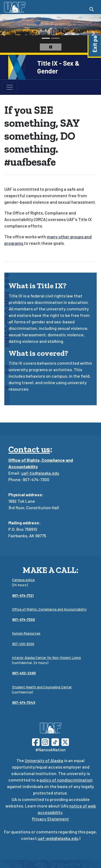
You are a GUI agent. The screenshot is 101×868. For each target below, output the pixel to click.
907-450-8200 (23, 644)
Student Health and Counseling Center (42, 687)
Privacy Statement (50, 819)
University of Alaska (44, 760)
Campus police (23, 580)
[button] (4, 33)
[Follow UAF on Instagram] (45, 741)
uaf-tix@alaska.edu (40, 473)
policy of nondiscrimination (66, 780)
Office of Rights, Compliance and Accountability (49, 609)
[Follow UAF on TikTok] (55, 741)
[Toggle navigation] (10, 87)
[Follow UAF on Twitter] (65, 741)
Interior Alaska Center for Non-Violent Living (46, 658)
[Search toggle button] (92, 9)
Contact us (29, 449)
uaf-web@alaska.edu (58, 838)
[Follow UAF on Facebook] (36, 741)
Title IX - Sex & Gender (58, 67)
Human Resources (26, 633)
